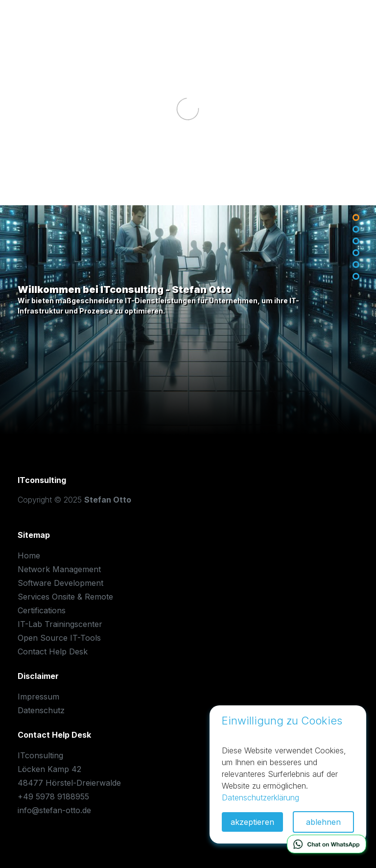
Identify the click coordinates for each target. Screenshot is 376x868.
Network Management (59, 569)
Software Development (60, 583)
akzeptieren (252, 822)
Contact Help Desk (53, 651)
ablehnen (323, 822)
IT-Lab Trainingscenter (60, 624)
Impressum (38, 697)
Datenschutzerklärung (260, 797)
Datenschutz (41, 710)
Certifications (42, 610)
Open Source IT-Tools (59, 638)
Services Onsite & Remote (65, 597)
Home (29, 555)
